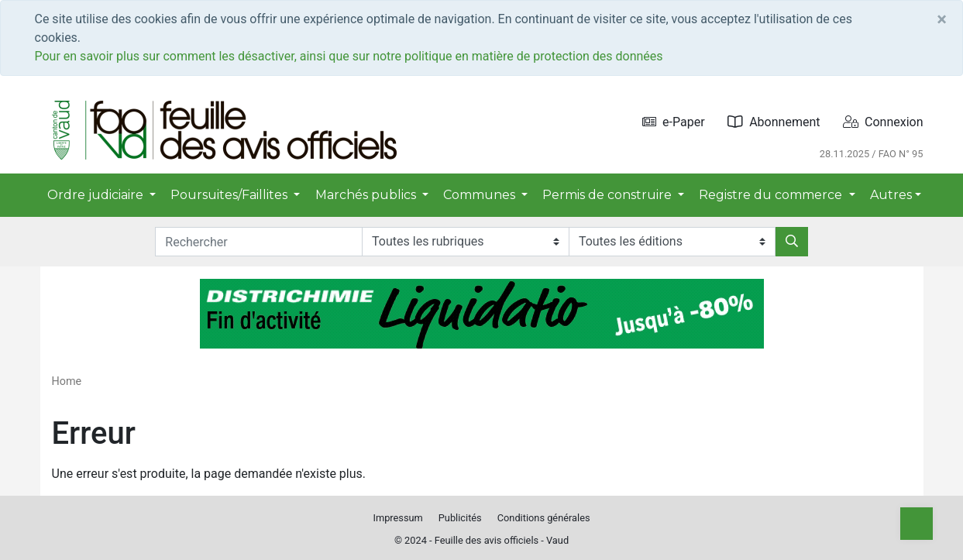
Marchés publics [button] (367, 195)
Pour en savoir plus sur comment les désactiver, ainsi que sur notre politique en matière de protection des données (349, 56)
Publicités (460, 518)
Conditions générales (544, 518)
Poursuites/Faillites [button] (230, 195)
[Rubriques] (465, 242)
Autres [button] (891, 195)
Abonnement (774, 122)
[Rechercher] (792, 242)
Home (67, 381)
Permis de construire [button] (609, 195)
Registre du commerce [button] (772, 195)
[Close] (942, 19)
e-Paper (674, 122)
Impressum (397, 518)
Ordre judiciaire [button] (97, 195)
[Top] (917, 524)
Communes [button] (481, 195)
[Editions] (672, 242)
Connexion (883, 122)
